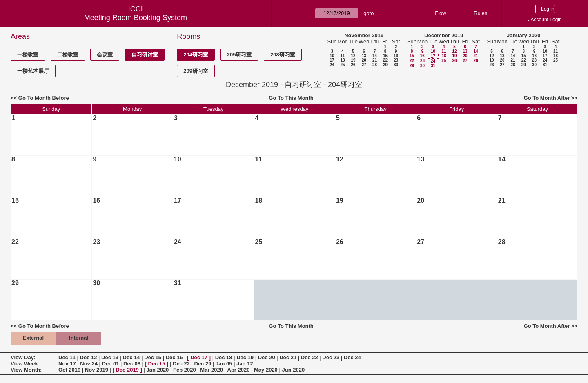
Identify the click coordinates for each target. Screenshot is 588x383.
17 (332, 60)
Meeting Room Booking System (136, 18)
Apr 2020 (239, 370)
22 (385, 60)
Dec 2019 (127, 370)
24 (332, 65)
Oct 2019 (69, 370)
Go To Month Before (44, 98)
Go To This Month (291, 98)
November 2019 (364, 35)
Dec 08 (132, 364)
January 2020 (523, 35)
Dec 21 (288, 357)
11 (342, 56)
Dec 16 (174, 357)
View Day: (23, 357)
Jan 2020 (157, 370)
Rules (480, 13)
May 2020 (266, 370)
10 (332, 56)
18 (342, 60)
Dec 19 (245, 357)
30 (396, 65)
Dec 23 (331, 357)
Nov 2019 (97, 370)
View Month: (26, 370)
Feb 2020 (185, 370)
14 (375, 56)
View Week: (25, 364)
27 (364, 65)
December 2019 (444, 35)
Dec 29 (203, 364)
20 (364, 60)
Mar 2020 (212, 370)
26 (353, 65)
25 (342, 65)
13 (364, 56)
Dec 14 (131, 357)
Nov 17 (67, 364)
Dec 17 (199, 357)
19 (353, 60)
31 (433, 66)
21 (375, 60)
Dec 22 (310, 357)
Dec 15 (153, 357)
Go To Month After (547, 98)
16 (396, 56)
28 (375, 65)
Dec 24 (352, 357)
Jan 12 (245, 364)
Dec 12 (89, 357)
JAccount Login (545, 20)
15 (385, 56)
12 (353, 56)
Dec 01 (111, 364)
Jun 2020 (293, 370)
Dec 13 (110, 357)
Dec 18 (224, 357)
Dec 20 (267, 357)
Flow (440, 13)
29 (385, 65)
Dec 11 (67, 357)
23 (396, 60)
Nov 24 (89, 364)
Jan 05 (224, 364)
